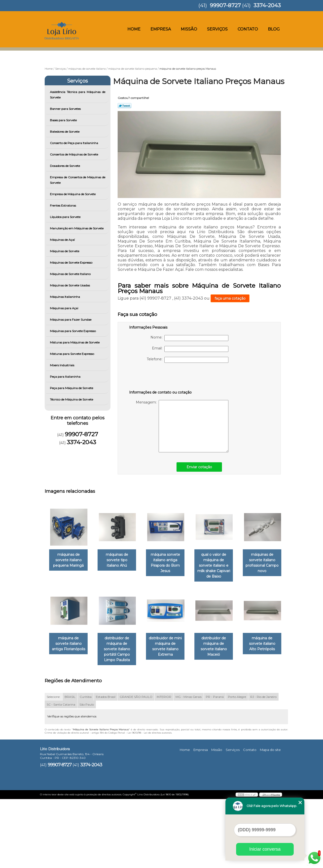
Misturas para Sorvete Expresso (72, 354)
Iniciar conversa (265, 849)
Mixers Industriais (62, 365)
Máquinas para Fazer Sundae (71, 320)
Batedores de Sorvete (65, 132)
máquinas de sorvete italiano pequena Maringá (69, 561)
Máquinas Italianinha (65, 297)
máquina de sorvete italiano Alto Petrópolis (120, 723)
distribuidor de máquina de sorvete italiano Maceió (70, 723)
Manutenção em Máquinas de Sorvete (77, 228)
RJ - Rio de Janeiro (263, 766)
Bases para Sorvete (64, 120)
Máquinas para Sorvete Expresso (73, 331)
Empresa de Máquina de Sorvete (73, 194)
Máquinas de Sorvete (65, 251)
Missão (189, 29)
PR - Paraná (215, 766)
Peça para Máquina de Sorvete (72, 388)
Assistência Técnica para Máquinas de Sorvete (78, 95)
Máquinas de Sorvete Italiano (71, 274)
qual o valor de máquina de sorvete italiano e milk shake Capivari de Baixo (221, 563)
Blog (274, 29)
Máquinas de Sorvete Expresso (72, 263)
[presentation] (161, 377)
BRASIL (70, 766)
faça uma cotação (230, 298)
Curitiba (86, 766)
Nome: (189, 338)
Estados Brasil (106, 766)
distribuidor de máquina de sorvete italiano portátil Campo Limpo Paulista (170, 645)
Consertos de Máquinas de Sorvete (74, 154)
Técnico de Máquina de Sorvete (72, 399)
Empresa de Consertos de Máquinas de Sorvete (78, 180)
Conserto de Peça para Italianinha (74, 143)
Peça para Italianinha (66, 377)
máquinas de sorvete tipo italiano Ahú (120, 561)
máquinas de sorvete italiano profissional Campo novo (69, 642)
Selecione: (54, 766)
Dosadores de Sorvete (65, 166)
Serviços (217, 29)
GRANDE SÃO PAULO (136, 766)
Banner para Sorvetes (66, 109)
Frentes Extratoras (63, 205)
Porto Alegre (237, 766)
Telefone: (188, 360)
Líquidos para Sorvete (66, 217)
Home (134, 29)
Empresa (161, 29)
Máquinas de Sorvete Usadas (70, 285)
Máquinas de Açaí (63, 240)
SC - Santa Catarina (61, 773)
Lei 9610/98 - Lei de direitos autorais (150, 802)
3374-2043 (267, 5)
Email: (190, 349)
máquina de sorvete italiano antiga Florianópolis (120, 639)
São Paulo (87, 773)
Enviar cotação (199, 467)
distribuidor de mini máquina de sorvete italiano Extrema (221, 639)
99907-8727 (225, 5)
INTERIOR (164, 766)
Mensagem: (182, 426)
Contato (248, 29)
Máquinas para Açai (64, 308)
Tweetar (125, 106)
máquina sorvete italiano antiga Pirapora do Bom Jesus (170, 563)
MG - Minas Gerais (189, 766)
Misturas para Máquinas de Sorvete (75, 342)
